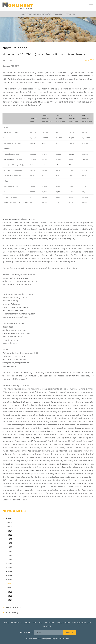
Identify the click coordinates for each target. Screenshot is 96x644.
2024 (10, 531)
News (8, 518)
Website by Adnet (63, 639)
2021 (10, 543)
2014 (10, 572)
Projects (37, 623)
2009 (10, 592)
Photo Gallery (12, 613)
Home (6, 623)
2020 (10, 547)
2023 (10, 535)
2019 (10, 551)
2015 (10, 568)
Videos (27, 623)
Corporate (16, 623)
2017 (10, 559)
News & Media (63, 623)
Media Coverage (13, 607)
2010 (10, 588)
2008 (10, 596)
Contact (47, 626)
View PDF (89, 60)
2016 (10, 563)
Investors (49, 623)
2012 (10, 580)
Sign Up (69, 633)
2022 (10, 539)
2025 (10, 527)
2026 (10, 523)
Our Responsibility (82, 623)
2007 (10, 600)
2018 (10, 555)
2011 (10, 584)
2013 (10, 576)
